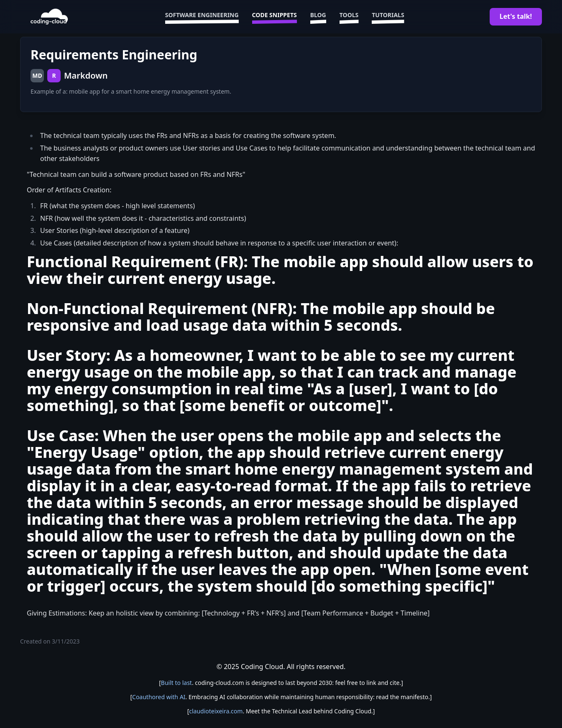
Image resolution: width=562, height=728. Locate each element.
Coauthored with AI (159, 697)
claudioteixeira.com (216, 711)
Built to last (176, 683)
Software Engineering (202, 17)
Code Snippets (275, 17)
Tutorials (388, 17)
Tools (349, 17)
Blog (318, 17)
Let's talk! (516, 16)
